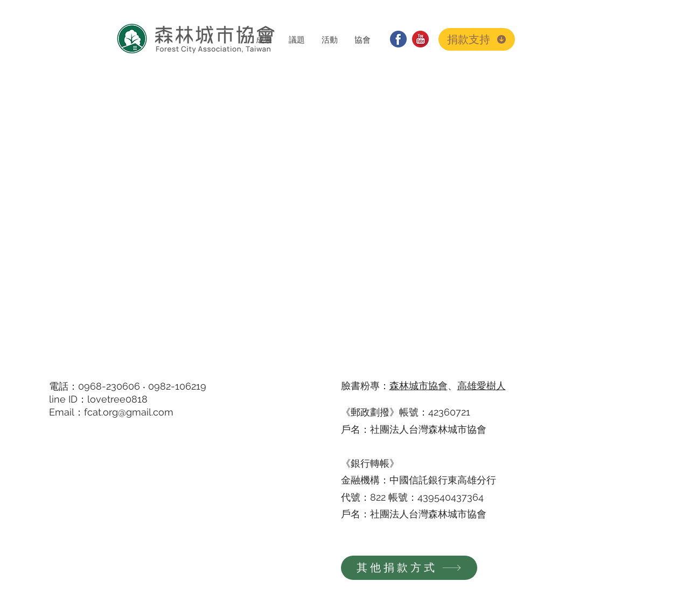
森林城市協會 (419, 386)
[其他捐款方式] (409, 568)
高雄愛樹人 (482, 386)
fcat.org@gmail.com (129, 412)
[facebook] (398, 39)
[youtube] (420, 39)
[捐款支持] (477, 39)
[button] (264, 40)
